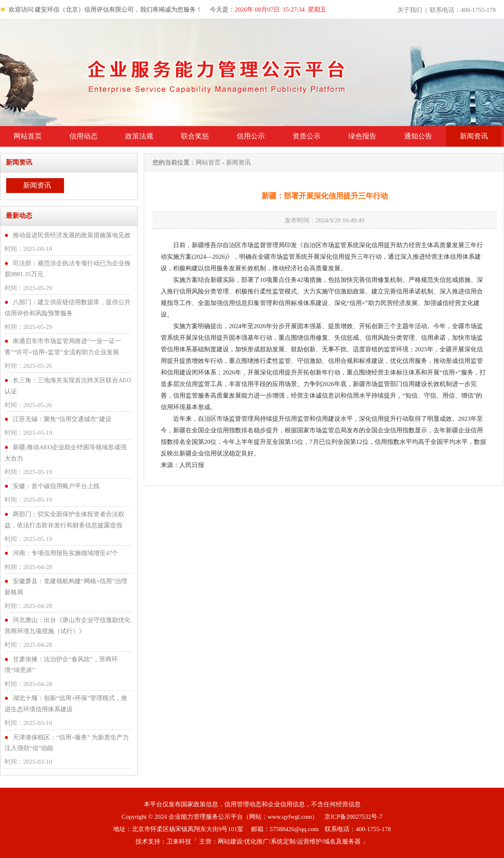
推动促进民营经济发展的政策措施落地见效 (72, 235)
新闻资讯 (474, 136)
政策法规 (139, 136)
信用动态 (83, 136)
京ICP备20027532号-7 (353, 817)
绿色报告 (362, 136)
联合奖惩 (195, 136)
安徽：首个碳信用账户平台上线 (56, 486)
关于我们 (410, 10)
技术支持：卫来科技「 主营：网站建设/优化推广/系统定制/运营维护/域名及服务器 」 (252, 841)
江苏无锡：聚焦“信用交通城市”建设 (62, 419)
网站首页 (28, 136)
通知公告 (418, 136)
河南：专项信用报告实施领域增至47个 (65, 553)
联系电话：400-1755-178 (463, 10)
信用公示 (251, 136)
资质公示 (307, 136)
